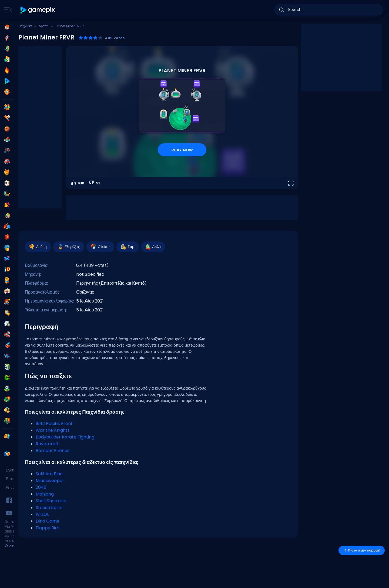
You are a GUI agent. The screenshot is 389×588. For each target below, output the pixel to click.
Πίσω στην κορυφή (362, 550)
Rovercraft (47, 444)
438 (77, 183)
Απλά (153, 247)
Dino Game (48, 521)
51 (94, 183)
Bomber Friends (53, 451)
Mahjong (45, 494)
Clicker (100, 247)
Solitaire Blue (49, 474)
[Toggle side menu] (7, 10)
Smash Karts (49, 508)
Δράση (43, 26)
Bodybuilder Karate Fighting (65, 437)
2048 (41, 487)
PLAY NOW (182, 150)
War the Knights (53, 430)
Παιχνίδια (25, 26)
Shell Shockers (51, 501)
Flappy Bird (48, 528)
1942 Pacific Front (54, 423)
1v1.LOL (42, 514)
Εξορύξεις (68, 247)
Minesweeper (50, 481)
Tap (127, 247)
